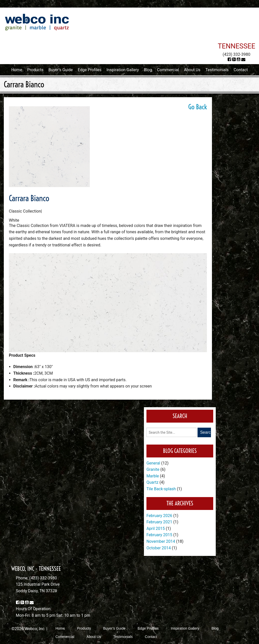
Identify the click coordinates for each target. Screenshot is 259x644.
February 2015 (159, 535)
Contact (241, 70)
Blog (148, 70)
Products (35, 70)
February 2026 (159, 516)
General (153, 463)
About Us (192, 70)
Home (17, 70)
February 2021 (159, 522)
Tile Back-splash (161, 489)
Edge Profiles (90, 70)
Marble (153, 476)
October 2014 (159, 548)
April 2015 (156, 529)
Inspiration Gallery (123, 70)
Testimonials (217, 70)
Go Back (198, 107)
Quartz (153, 482)
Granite (153, 469)
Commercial (168, 70)
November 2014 (161, 541)
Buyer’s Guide (61, 70)
